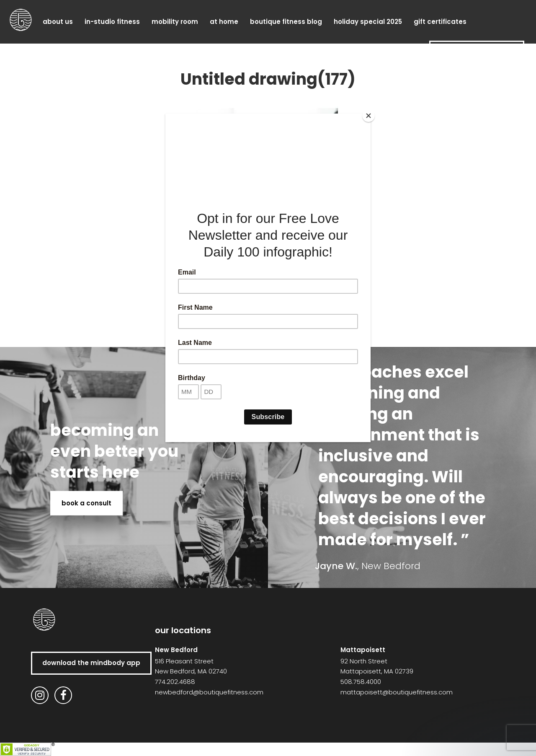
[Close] (368, 116)
